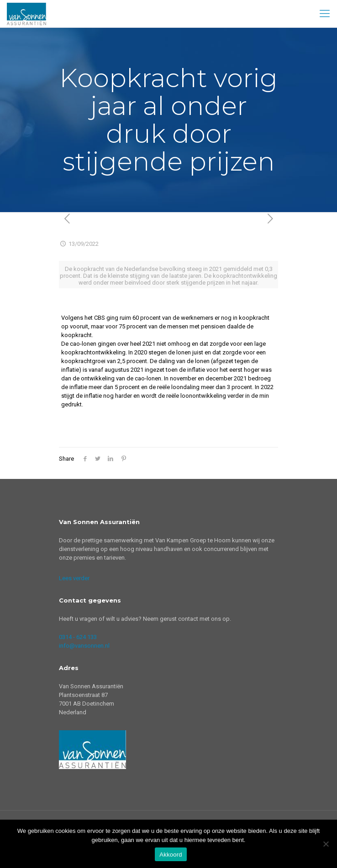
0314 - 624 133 (78, 637)
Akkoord (171, 855)
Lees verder (74, 578)
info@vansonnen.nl (84, 646)
